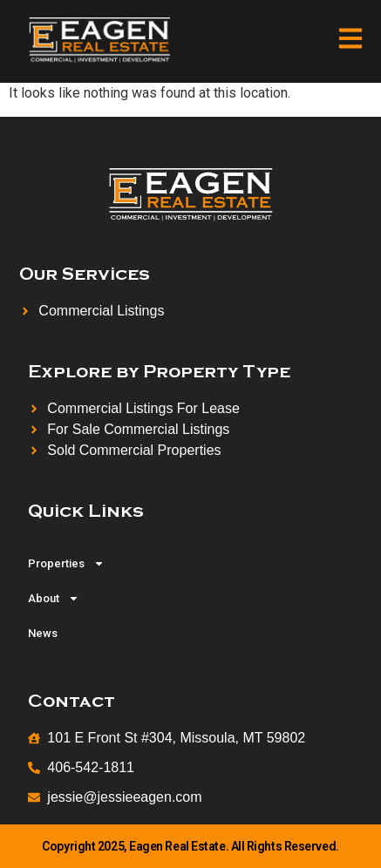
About (54, 598)
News (43, 633)
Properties (66, 563)
